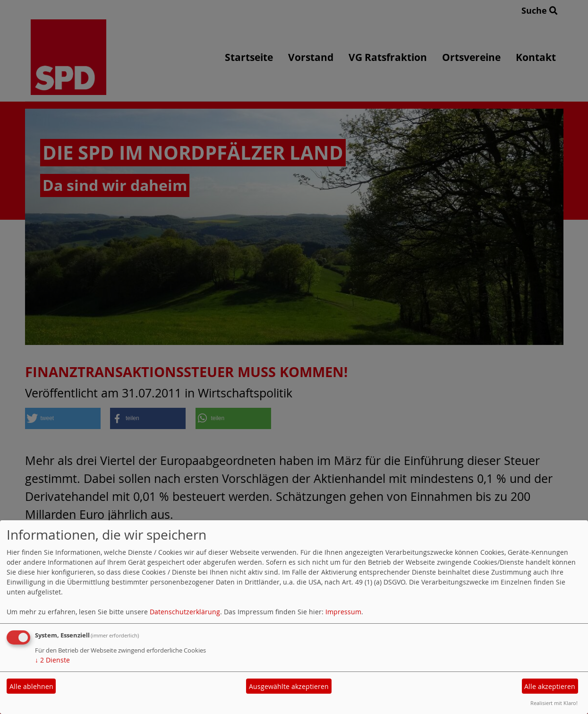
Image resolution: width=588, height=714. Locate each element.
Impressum (343, 612)
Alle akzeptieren (550, 686)
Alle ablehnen (31, 686)
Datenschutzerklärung (185, 612)
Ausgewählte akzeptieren (289, 686)
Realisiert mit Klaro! (554, 703)
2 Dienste (52, 660)
